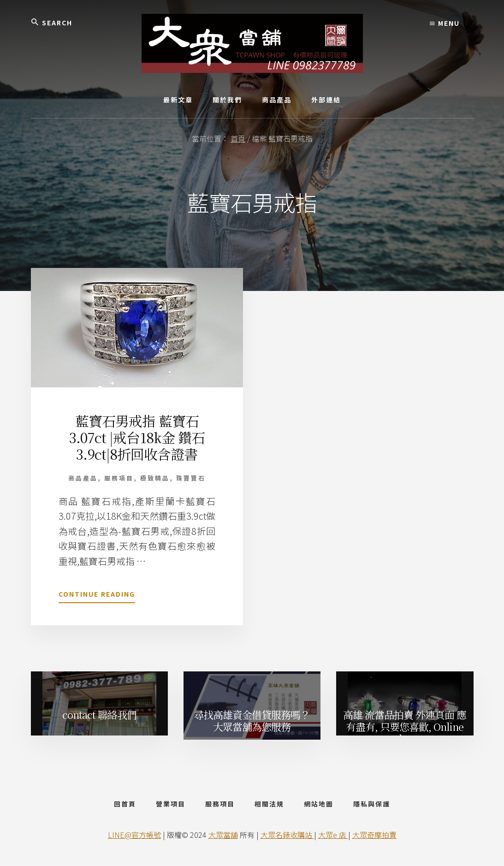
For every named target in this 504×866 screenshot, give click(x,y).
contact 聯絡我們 (99, 715)
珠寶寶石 (191, 478)
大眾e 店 (333, 835)
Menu (445, 23)
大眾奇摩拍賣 (374, 835)
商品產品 (83, 478)
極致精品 (155, 478)
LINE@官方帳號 (134, 835)
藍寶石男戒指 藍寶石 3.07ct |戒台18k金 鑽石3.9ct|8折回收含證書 (137, 437)
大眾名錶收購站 (287, 835)
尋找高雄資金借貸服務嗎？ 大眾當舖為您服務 (252, 721)
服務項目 (119, 478)
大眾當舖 (223, 835)
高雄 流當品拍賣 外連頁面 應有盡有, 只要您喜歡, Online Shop (405, 725)
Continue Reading (97, 596)
